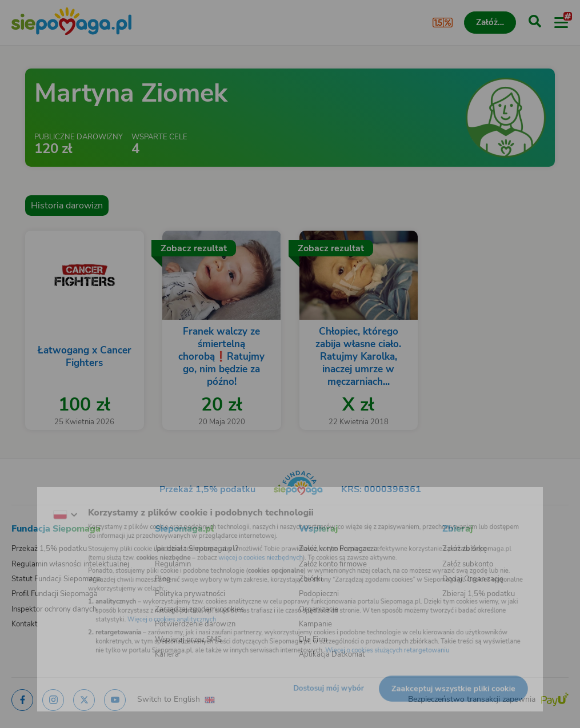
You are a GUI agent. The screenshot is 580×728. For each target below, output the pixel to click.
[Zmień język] (32, 502)
